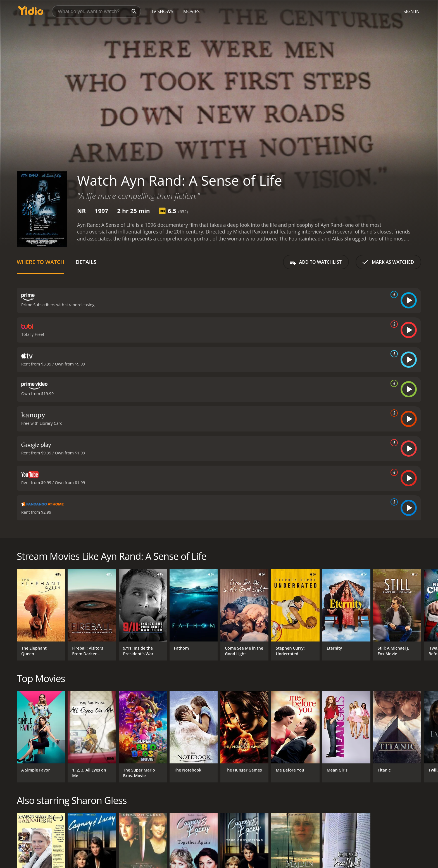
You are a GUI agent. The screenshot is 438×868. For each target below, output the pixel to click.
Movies (191, 11)
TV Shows (162, 11)
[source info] (393, 294)
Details (86, 262)
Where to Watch (41, 262)
